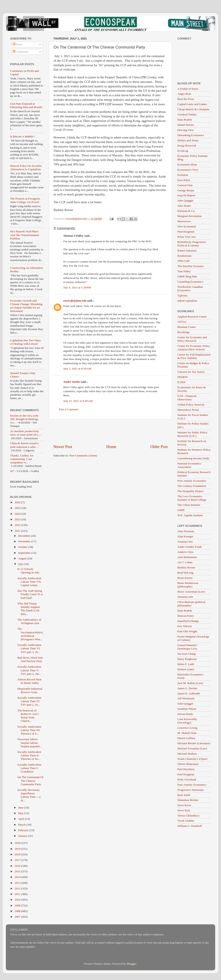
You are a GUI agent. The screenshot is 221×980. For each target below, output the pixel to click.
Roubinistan (184, 256)
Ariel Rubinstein (187, 557)
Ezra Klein (184, 180)
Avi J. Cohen (185, 562)
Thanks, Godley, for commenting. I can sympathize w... (22, 459)
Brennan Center (187, 327)
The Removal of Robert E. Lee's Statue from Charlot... (28, 716)
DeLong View (186, 130)
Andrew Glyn (185, 552)
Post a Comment (69, 409)
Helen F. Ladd (186, 664)
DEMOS (182, 377)
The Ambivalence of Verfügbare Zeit (29, 621)
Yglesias (182, 295)
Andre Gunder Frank (189, 547)
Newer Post (63, 447)
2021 (18, 531)
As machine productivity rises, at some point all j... (25, 433)
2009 (18, 905)
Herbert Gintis (186, 669)
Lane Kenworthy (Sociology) (187, 721)
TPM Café (184, 261)
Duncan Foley (186, 616)
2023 (18, 519)
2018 (18, 854)
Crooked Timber (187, 114)
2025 (18, 508)
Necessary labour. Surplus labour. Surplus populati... (30, 743)
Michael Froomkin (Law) (192, 748)
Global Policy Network (191, 405)
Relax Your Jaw (187, 237)
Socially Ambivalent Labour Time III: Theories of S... (29, 730)
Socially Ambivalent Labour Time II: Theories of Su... (29, 755)
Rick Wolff (184, 795)
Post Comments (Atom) (83, 455)
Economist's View (188, 170)
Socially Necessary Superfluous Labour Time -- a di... (29, 795)
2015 (18, 871)
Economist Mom (187, 164)
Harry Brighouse (187, 659)
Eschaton (183, 175)
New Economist (187, 226)
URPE (181, 510)
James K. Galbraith (189, 693)
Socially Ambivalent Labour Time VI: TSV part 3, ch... (29, 648)
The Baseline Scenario (190, 266)
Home (111, 447)
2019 (18, 849)
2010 (18, 900)
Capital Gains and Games (192, 104)
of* (12, 471)
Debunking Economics (191, 135)
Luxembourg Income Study (193, 458)
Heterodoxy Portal (188, 410)
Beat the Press (186, 99)
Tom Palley (184, 271)
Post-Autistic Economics (192, 481)
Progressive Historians (191, 790)
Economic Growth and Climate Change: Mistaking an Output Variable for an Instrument (26, 306)
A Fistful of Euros (188, 89)
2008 (18, 911)
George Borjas (186, 190)
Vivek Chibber (186, 821)
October (23, 547)
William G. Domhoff (190, 826)
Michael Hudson (187, 754)
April (22, 819)
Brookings (183, 332)
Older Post (159, 447)
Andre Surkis (72, 382)
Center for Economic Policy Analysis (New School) (194, 348)
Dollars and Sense (188, 140)
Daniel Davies (186, 125)
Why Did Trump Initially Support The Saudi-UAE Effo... (29, 609)
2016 (18, 866)
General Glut (185, 185)
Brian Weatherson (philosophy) (188, 585)
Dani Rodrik (185, 120)
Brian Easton (185, 578)
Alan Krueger (185, 536)
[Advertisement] (110, 432)
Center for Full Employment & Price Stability (194, 356)
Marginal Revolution (190, 216)
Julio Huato (184, 206)
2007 (18, 917)
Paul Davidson (186, 769)
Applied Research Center (192, 317)
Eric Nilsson (185, 626)
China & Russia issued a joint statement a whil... (24, 445)
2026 (18, 502)
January (23, 836)
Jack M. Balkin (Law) (190, 683)
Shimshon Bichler (188, 800)
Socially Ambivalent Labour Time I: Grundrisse (29, 768)
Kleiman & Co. (186, 211)
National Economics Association (189, 465)
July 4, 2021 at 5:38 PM (77, 287)
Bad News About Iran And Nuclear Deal (30, 659)
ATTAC (182, 322)
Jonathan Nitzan (187, 709)
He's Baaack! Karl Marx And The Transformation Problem (25, 235)
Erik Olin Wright (187, 631)
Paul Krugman (186, 232)
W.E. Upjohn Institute (190, 515)
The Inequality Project (190, 491)
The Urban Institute (189, 505)
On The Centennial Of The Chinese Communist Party (30, 781)
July (21, 564)
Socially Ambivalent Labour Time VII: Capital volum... (29, 582)
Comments (21, 52)
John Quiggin (185, 201)
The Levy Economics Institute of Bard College (192, 498)
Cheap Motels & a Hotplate (193, 109)
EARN (181, 382)
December (24, 536)
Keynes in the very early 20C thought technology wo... (24, 419)
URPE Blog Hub (187, 276)
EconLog (183, 151)
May (21, 813)
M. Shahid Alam (187, 733)
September (25, 553)
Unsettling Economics (190, 282)
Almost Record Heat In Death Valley (29, 681)
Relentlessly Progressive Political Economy (192, 244)
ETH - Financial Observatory (187, 398)
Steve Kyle (184, 810)
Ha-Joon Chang (186, 654)
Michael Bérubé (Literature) (194, 743)
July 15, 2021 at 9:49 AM (78, 401)
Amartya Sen (185, 542)
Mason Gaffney (186, 738)
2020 (18, 843)
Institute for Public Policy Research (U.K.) (192, 434)
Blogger (132, 964)
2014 (18, 877)
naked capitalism (187, 301)
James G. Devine (187, 688)
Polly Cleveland (187, 779)
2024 (18, 514)
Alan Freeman (186, 531)
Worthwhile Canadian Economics (190, 289)
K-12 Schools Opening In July (28, 571)
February (24, 830)
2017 (18, 860)
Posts (17, 44)
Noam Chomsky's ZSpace (193, 759)
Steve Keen (184, 805)
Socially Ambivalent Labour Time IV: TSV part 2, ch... (29, 701)
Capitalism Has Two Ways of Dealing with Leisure (26, 342)
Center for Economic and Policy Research (192, 339)
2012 (18, 888)
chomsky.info (185, 597)
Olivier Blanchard (188, 764)
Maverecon (184, 221)
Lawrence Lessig (187, 728)
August (23, 558)
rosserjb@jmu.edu (75, 301)
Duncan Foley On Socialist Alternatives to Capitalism (26, 168)
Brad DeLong (185, 573)
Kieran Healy (185, 714)
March (22, 825)
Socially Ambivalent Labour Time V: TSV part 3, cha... (29, 670)
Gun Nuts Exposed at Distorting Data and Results (26, 105)
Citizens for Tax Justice (191, 372)
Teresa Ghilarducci (188, 816)
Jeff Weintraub (186, 698)
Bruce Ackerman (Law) (191, 592)
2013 (18, 883)
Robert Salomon (187, 251)
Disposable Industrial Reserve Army (30, 690)
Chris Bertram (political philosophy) (191, 604)
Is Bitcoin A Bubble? (22, 136)
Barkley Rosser (186, 567)
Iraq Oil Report (186, 195)
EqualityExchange (188, 621)
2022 (18, 525)
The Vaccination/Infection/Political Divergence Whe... (30, 634)
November (25, 541)
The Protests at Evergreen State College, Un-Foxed (25, 200)
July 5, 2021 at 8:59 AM (77, 369)
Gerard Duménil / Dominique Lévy (188, 647)
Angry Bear (184, 94)
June (21, 808)
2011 (18, 894)
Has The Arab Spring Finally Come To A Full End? (30, 594)
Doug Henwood (187, 146)
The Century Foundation (192, 486)
